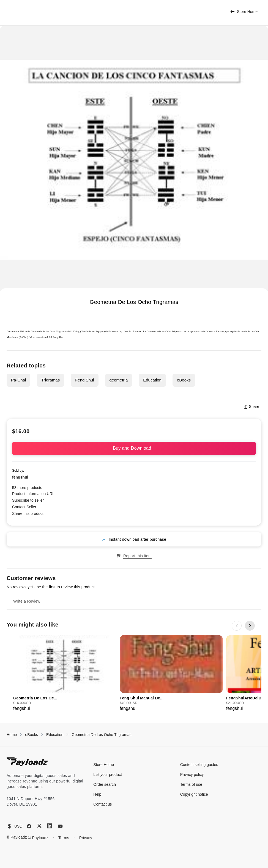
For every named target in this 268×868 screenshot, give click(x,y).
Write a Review (27, 601)
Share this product (28, 513)
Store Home (244, 12)
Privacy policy (192, 774)
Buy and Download (134, 448)
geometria (119, 380)
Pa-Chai (18, 380)
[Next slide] (250, 626)
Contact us (102, 804)
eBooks (184, 380)
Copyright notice (194, 794)
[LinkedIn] (50, 826)
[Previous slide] (237, 626)
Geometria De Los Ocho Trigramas (101, 735)
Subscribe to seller (28, 500)
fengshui (20, 477)
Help (97, 794)
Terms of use (191, 784)
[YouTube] (60, 826)
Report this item (134, 556)
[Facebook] (29, 826)
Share (251, 406)
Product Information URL (33, 494)
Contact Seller (24, 507)
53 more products (27, 488)
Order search (105, 784)
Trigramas (50, 380)
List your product (108, 774)
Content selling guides (199, 765)
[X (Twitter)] (39, 826)
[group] (65, 673)
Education (152, 380)
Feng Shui (84, 380)
